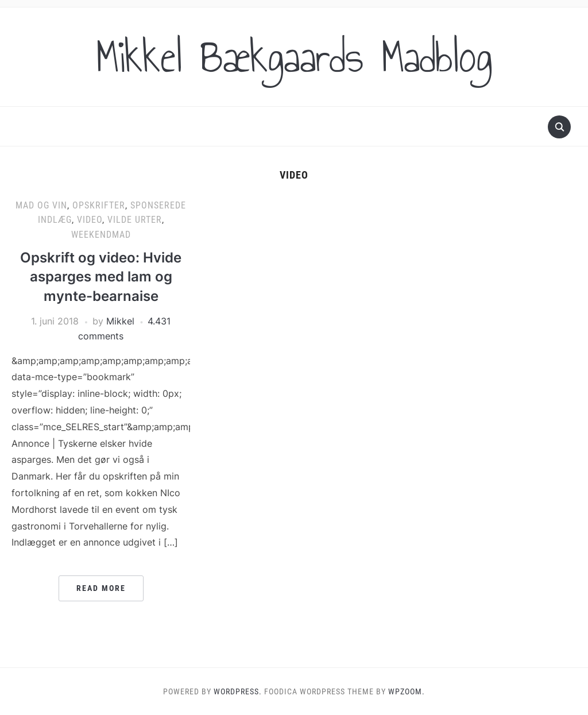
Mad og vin (41, 205)
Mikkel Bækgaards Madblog (294, 57)
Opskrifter (99, 205)
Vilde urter (135, 220)
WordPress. (238, 691)
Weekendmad (101, 235)
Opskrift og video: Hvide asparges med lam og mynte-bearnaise (101, 277)
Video (90, 220)
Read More (101, 588)
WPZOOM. (407, 691)
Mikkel (120, 321)
